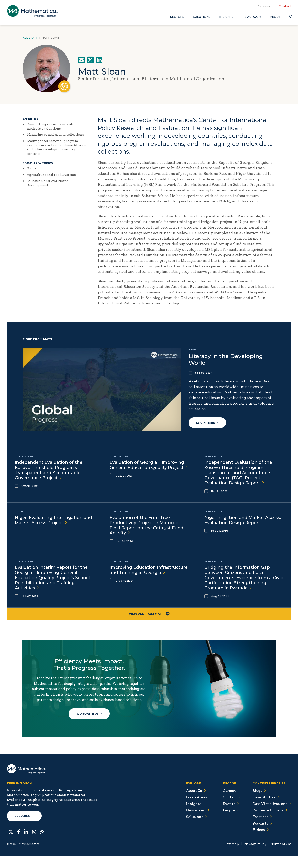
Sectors (177, 17)
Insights (226, 17)
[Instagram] (34, 844)
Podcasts (262, 836)
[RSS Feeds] (42, 844)
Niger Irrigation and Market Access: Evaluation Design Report (244, 520)
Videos (260, 842)
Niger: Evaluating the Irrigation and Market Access (54, 520)
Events (229, 816)
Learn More (207, 423)
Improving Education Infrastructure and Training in (143, 573)
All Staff (30, 38)
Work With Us (90, 722)
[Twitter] (11, 844)
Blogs (259, 803)
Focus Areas (196, 809)
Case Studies (265, 809)
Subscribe (24, 828)
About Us (194, 803)
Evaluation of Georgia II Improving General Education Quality (148, 468)
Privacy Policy (254, 856)
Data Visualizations (271, 816)
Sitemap (230, 856)
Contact (285, 6)
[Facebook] (19, 844)
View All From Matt (149, 614)
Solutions (202, 17)
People (229, 823)
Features (262, 829)
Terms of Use (281, 856)
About (275, 17)
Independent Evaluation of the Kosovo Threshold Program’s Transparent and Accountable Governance (49, 470)
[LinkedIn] (26, 844)
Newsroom (252, 17)
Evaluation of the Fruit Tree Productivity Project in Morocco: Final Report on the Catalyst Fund (147, 526)
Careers (264, 6)
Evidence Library (269, 823)
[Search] (290, 17)
